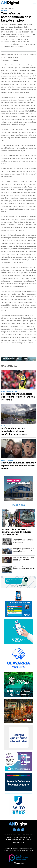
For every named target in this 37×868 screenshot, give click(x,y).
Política (7, 835)
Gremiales (21, 835)
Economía (14, 835)
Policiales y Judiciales (24, 840)
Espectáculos (11, 840)
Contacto (21, 842)
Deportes (10, 837)
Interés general (20, 837)
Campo (28, 837)
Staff (15, 842)
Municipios (29, 835)
